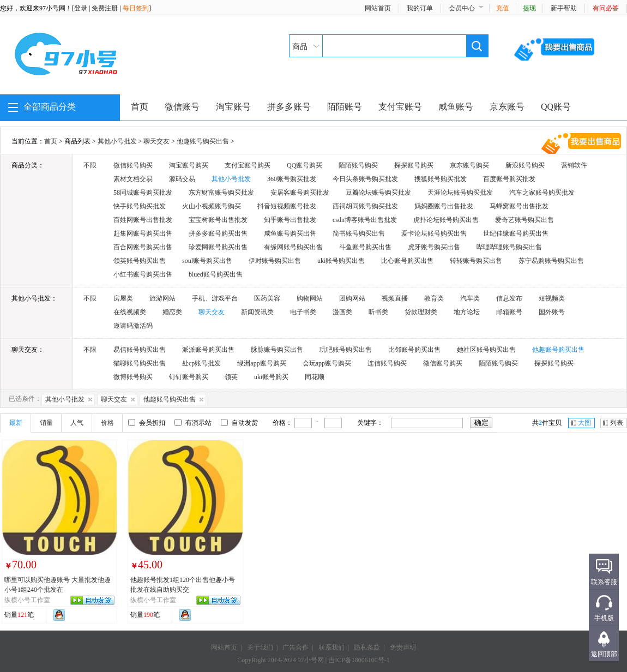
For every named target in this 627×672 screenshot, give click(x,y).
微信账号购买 (133, 165)
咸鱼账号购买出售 (290, 233)
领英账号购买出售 (140, 261)
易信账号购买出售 (140, 350)
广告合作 (296, 647)
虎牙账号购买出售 (434, 247)
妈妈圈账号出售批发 (444, 206)
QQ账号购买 (305, 165)
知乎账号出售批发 (290, 220)
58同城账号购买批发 (143, 193)
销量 (46, 423)
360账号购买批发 (292, 179)
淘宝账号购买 (189, 165)
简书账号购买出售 (359, 233)
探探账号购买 (414, 165)
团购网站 (352, 298)
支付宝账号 (400, 107)
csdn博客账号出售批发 (365, 220)
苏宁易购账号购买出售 (551, 261)
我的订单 (420, 8)
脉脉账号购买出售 (277, 350)
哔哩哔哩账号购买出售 (509, 247)
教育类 (434, 298)
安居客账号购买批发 (300, 193)
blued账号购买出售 (216, 274)
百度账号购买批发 (509, 179)
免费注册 (105, 8)
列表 (617, 423)
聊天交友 (156, 141)
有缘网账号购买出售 (293, 247)
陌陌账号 (345, 107)
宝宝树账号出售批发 (218, 220)
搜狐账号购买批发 (441, 179)
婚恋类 (172, 312)
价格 (107, 423)
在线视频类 (130, 312)
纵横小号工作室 (27, 600)
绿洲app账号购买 (261, 363)
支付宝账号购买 (248, 165)
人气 (77, 423)
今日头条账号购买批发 (365, 179)
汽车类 (470, 298)
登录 (81, 8)
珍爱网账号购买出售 (218, 247)
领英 (231, 377)
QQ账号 (556, 107)
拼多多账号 (289, 107)
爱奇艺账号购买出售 (524, 220)
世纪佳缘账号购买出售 (516, 233)
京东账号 (507, 107)
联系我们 (331, 647)
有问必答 (606, 8)
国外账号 (552, 312)
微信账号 (182, 107)
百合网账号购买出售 (143, 247)
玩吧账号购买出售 (346, 350)
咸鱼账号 (456, 107)
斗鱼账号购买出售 (365, 247)
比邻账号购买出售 (414, 350)
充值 (503, 8)
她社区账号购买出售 (486, 350)
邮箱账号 (509, 312)
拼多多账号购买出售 (218, 233)
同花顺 (315, 377)
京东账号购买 (469, 165)
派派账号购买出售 (208, 350)
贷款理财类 (421, 312)
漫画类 (342, 312)
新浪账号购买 (525, 165)
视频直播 (395, 298)
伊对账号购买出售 (275, 261)
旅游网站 (162, 298)
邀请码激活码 (133, 326)
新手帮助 (564, 8)
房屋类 (123, 298)
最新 (16, 423)
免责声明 (403, 647)
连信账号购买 (387, 363)
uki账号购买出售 (341, 261)
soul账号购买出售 (207, 261)
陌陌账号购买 (358, 165)
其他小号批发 (117, 141)
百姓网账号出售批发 (143, 220)
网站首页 (378, 8)
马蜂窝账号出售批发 (519, 206)
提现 (529, 8)
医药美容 (267, 298)
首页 (140, 107)
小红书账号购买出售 (143, 274)
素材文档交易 (133, 179)
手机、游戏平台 (215, 298)
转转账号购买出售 (476, 261)
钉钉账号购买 (189, 377)
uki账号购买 (271, 377)
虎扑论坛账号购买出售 (446, 220)
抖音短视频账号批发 (287, 206)
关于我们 (260, 647)
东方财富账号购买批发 (221, 193)
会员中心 (462, 8)
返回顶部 (604, 654)
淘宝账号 (233, 107)
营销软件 (574, 165)
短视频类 (552, 298)
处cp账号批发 (201, 363)
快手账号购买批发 (140, 206)
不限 (90, 165)
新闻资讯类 (257, 312)
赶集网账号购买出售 (143, 233)
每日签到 (136, 8)
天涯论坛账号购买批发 (460, 193)
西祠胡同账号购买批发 (365, 206)
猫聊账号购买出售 (140, 363)
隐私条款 (367, 647)
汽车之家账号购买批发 (542, 193)
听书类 (378, 312)
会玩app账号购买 (327, 363)
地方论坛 (467, 312)
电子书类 (303, 312)
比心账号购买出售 (407, 261)
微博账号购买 (133, 377)
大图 (584, 423)
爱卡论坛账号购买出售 (434, 233)
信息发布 (509, 298)
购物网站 (310, 298)
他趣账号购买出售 (203, 141)
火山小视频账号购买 (212, 206)
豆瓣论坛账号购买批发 (378, 193)
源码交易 (182, 179)
